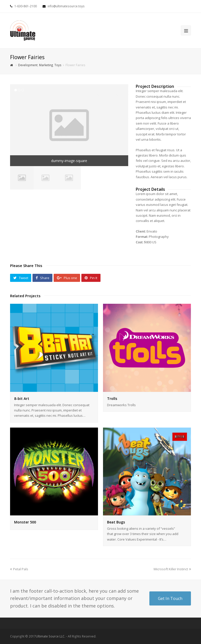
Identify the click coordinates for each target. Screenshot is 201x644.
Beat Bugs (116, 522)
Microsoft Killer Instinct (172, 569)
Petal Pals (19, 569)
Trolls (112, 399)
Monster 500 (25, 522)
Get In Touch (170, 598)
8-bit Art (22, 399)
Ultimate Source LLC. (51, 636)
